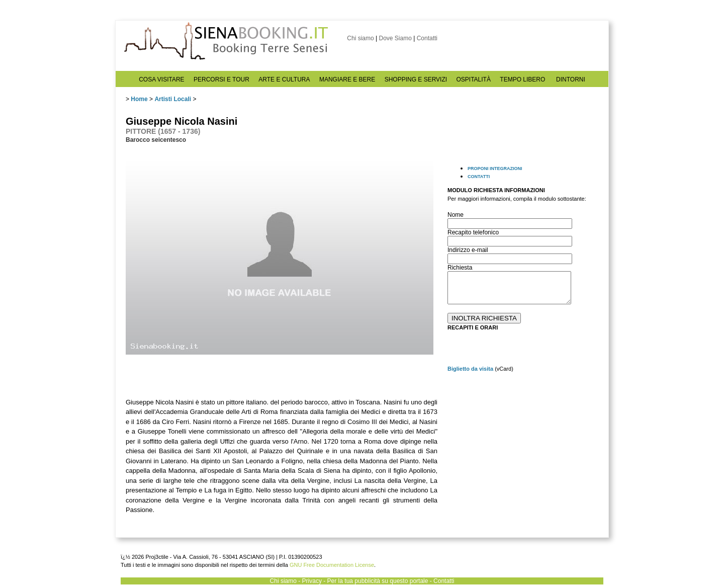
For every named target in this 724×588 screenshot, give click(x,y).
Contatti (427, 38)
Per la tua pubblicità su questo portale (378, 581)
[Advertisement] (523, 446)
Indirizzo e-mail (468, 250)
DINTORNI (571, 79)
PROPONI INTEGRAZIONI (495, 169)
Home (139, 99)
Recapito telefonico (473, 232)
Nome (456, 215)
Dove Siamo (395, 38)
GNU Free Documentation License (332, 565)
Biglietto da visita (470, 369)
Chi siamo (360, 38)
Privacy (312, 581)
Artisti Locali (173, 99)
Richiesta (460, 268)
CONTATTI (479, 177)
